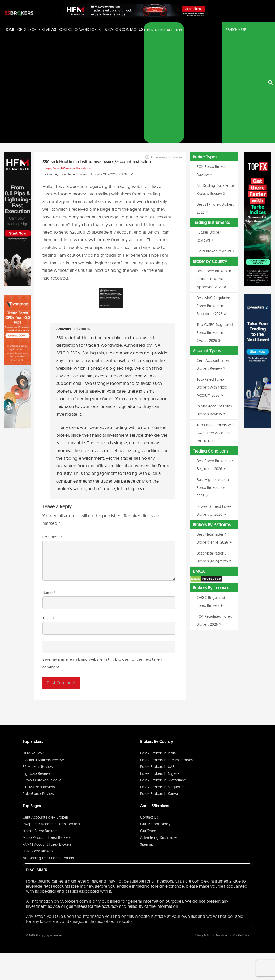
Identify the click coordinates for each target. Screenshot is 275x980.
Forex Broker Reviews (36, 29)
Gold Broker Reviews (214, 146)
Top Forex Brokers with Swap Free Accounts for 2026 (216, 328)
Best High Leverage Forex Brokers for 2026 (213, 383)
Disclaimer (222, 831)
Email (48, 514)
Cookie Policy (241, 831)
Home (10, 29)
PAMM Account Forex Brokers (47, 740)
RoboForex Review (38, 689)
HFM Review (33, 648)
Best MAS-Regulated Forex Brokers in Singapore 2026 (214, 201)
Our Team (148, 726)
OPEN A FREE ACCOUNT (164, 30)
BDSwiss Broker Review (42, 676)
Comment (52, 432)
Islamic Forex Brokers (40, 726)
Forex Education (105, 29)
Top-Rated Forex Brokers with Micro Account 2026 (212, 282)
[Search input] (245, 30)
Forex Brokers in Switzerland (163, 676)
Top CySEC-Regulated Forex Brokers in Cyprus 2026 (215, 228)
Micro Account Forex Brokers (46, 733)
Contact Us (132, 29)
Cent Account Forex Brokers (46, 712)
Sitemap (147, 740)
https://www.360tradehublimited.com (68, 64)
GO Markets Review (39, 682)
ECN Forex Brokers (38, 746)
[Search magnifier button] (270, 30)
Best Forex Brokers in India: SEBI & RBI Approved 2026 (214, 174)
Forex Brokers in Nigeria (160, 669)
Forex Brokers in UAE (157, 662)
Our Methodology (155, 719)
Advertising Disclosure (158, 733)
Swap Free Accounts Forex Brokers (51, 719)
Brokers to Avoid (73, 29)
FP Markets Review (38, 662)
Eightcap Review (36, 669)
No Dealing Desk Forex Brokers (48, 753)
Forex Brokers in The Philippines (166, 655)
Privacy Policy (203, 831)
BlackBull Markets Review (43, 655)
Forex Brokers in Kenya (159, 689)
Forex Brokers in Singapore (162, 682)
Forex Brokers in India (158, 648)
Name (49, 488)
